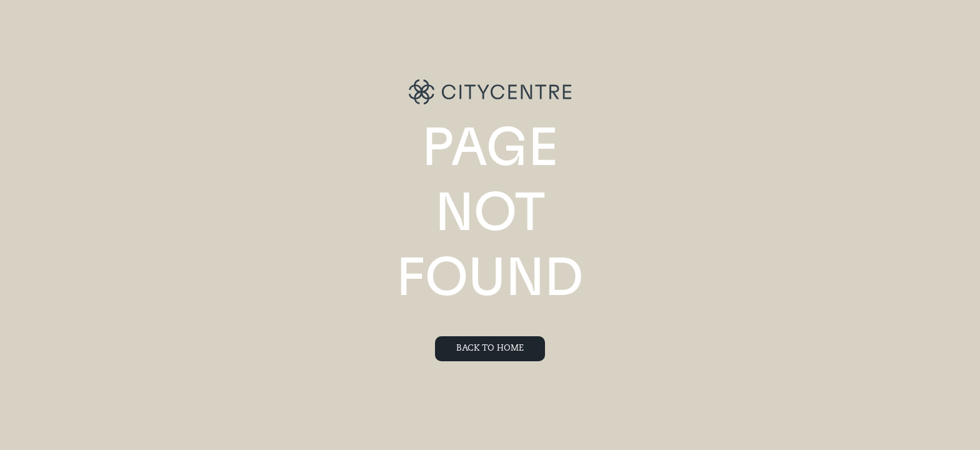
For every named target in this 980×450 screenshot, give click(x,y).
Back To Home (490, 348)
